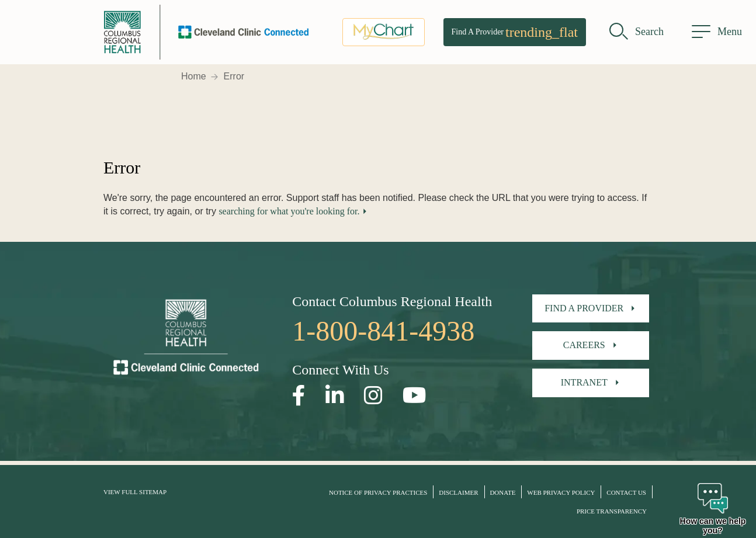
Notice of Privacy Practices (378, 492)
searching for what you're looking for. (289, 211)
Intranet (584, 382)
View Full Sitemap (135, 492)
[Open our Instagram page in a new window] (373, 396)
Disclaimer (458, 492)
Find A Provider (515, 32)
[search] (637, 32)
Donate (502, 492)
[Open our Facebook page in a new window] (299, 396)
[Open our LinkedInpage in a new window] (335, 396)
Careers (584, 345)
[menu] (717, 32)
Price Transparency (612, 511)
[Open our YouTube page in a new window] (415, 396)
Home (194, 76)
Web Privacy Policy (561, 492)
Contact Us (626, 492)
